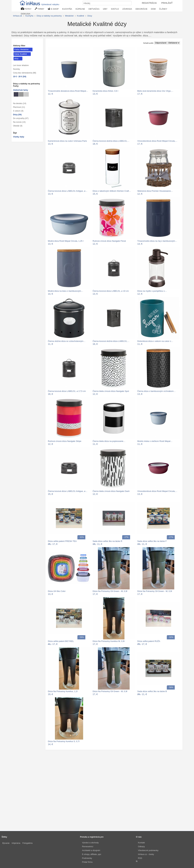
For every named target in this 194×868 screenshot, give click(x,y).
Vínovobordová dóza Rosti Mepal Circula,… (157, 141)
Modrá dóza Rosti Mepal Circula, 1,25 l (66, 241)
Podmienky (87, 858)
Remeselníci (88, 846)
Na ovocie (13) (19, 122)
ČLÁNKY (163, 9)
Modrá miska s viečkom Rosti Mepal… (155, 441)
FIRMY (39, 9)
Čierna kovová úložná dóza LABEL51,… (111, 141)
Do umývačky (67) (21, 118)
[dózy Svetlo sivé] (26, 94)
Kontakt (141, 843)
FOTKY (26, 9)
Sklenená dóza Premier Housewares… (155, 191)
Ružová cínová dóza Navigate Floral (109, 241)
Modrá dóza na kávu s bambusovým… (66, 291)
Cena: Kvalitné (21, 54)
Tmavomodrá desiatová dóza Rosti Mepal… (68, 91)
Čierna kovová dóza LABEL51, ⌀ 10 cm (111, 291)
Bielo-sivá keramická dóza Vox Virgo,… (155, 91)
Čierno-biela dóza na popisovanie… (109, 441)
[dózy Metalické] (16, 94)
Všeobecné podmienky (148, 850)
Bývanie (6, 843)
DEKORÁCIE (142, 9)
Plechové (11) (19, 107)
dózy (16, 59)
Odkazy (141, 846)
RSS (140, 858)
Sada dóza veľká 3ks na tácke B (152, 691)
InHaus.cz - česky (146, 854)
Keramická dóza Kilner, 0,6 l (105, 91)
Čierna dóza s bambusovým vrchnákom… (156, 391)
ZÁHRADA (127, 9)
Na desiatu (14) (20, 103)
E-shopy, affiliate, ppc (92, 854)
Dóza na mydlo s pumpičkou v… (152, 291)
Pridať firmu (87, 862)
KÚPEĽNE (80, 9)
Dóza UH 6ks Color (57, 591)
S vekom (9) (18, 111)
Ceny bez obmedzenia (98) (25, 73)
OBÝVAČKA (94, 9)
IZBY (105, 9)
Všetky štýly (19, 137)
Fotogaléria (27, 843)
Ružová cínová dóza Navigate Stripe (65, 441)
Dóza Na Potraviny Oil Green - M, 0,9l (110, 591)
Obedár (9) (18, 126)
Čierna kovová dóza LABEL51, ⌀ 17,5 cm (67, 391)
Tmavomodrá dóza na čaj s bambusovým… (157, 241)
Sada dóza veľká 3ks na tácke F (152, 541)
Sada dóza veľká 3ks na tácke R (107, 541)
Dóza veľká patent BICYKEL (61, 641)
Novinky (16, 69)
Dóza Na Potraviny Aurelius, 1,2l (63, 691)
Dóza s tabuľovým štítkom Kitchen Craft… (112, 191)
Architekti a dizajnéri (91, 850)
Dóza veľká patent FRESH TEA (62, 541)
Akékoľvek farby (21, 90)
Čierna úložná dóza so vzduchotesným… (67, 341)
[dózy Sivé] (21, 94)
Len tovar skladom (21, 65)
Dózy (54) (17, 115)
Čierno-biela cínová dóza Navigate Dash (111, 491)
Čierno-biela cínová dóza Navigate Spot (111, 391)
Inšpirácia (16, 843)
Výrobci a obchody (90, 843)
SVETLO (115, 9)
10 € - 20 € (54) (20, 77)
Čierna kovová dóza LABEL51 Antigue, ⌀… (68, 191)
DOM (153, 9)
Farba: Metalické (21, 50)
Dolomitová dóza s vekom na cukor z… (155, 341)
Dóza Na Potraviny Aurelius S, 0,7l (64, 741)
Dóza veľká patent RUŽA (149, 641)
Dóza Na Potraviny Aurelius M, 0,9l (109, 641)
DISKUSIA (26, 14)
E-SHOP (53, 9)
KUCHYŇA (67, 9)
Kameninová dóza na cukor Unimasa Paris (67, 141)
